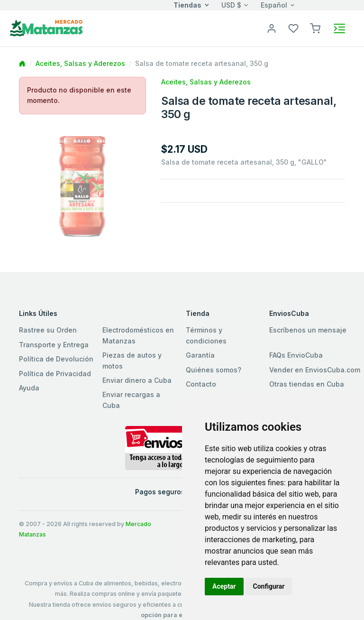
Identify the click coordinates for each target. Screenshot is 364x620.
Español (274, 5)
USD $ (231, 5)
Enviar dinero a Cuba (137, 380)
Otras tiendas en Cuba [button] (307, 384)
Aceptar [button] (224, 586)
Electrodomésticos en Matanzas (138, 335)
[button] (315, 28)
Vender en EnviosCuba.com (315, 370)
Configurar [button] (269, 586)
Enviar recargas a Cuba (131, 400)
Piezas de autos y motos (132, 360)
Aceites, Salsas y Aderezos (80, 63)
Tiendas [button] (187, 5)
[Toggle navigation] (339, 28)
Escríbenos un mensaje (308, 330)
